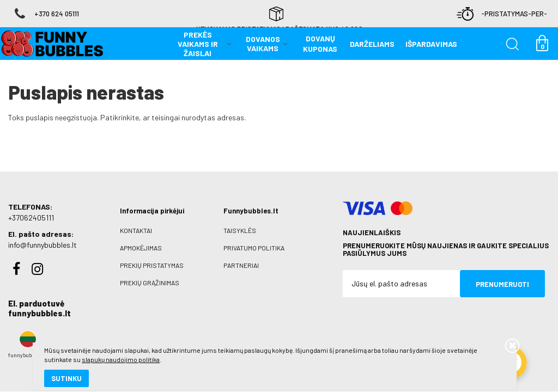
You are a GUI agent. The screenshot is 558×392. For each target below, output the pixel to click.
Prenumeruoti (502, 275)
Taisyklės (240, 222)
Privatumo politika (254, 239)
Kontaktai (136, 222)
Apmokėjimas (141, 239)
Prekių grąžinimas (150, 274)
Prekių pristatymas (152, 256)
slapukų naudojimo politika (131, 346)
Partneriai (241, 256)
